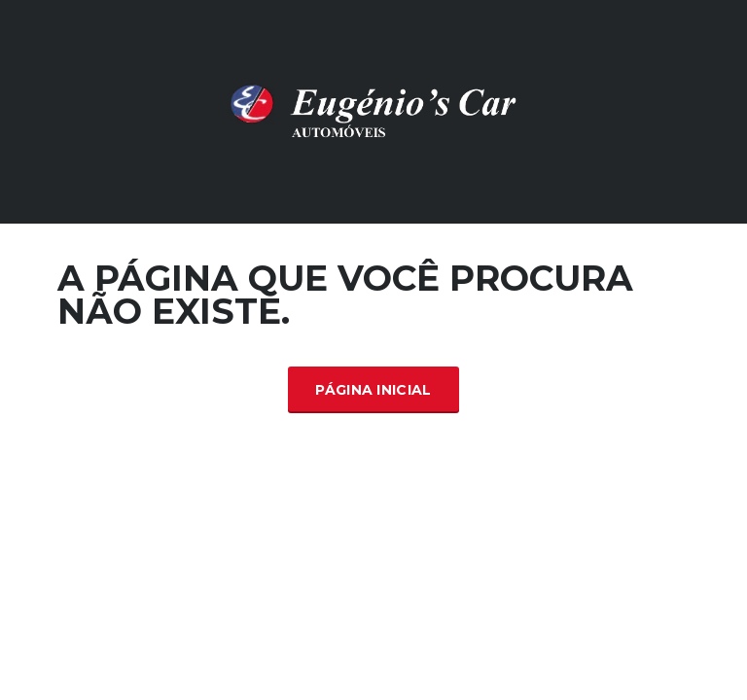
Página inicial (373, 390)
